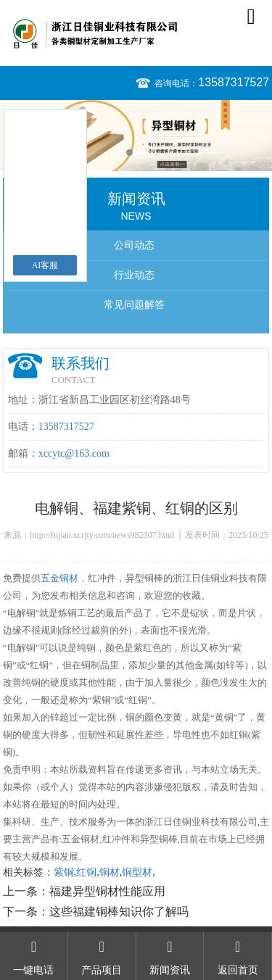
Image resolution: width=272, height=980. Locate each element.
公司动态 (134, 245)
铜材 (110, 872)
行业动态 (134, 275)
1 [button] (129, 153)
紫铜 (64, 872)
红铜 (86, 872)
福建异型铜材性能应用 (107, 891)
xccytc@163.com (74, 453)
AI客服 (45, 265)
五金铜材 (59, 578)
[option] (136, 136)
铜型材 (137, 872)
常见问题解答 (134, 305)
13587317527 (234, 82)
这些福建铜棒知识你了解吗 (119, 912)
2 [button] (143, 153)
